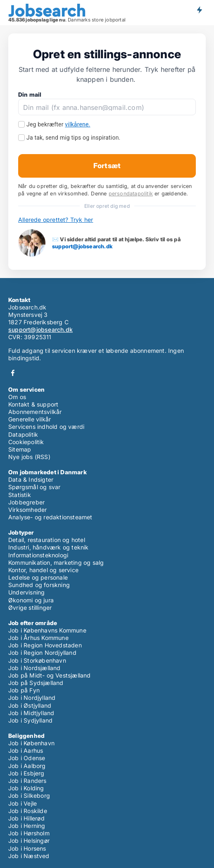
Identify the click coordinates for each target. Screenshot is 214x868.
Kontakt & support (33, 404)
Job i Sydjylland (30, 720)
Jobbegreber (26, 502)
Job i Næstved (29, 856)
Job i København (31, 743)
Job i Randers (27, 781)
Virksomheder (27, 510)
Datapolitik (23, 434)
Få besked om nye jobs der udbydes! (199, 10)
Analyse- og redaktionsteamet (50, 517)
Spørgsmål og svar (34, 487)
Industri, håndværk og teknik (49, 547)
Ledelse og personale (38, 577)
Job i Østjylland (30, 705)
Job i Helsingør (29, 841)
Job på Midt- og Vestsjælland (50, 675)
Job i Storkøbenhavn (37, 660)
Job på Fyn (24, 690)
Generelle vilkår (30, 419)
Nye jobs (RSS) (29, 457)
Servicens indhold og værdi (46, 427)
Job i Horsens (27, 848)
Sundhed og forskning (39, 585)
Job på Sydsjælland (36, 683)
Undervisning (26, 592)
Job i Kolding (26, 788)
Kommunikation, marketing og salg (56, 562)
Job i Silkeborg (29, 795)
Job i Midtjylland (31, 713)
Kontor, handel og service (43, 570)
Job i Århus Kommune (38, 638)
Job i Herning (27, 826)
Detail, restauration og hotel (47, 540)
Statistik (20, 495)
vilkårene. (77, 124)
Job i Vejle (23, 803)
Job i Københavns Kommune (47, 630)
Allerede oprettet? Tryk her (56, 220)
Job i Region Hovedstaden (45, 645)
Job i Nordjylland (32, 698)
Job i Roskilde (28, 811)
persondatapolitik (131, 194)
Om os (17, 397)
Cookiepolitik (26, 442)
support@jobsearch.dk (82, 246)
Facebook (13, 373)
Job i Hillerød (26, 818)
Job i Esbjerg (26, 773)
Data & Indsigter (31, 479)
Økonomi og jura (31, 600)
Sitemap (20, 449)
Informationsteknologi (38, 555)
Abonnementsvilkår (35, 412)
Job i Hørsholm (29, 833)
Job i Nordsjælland (34, 668)
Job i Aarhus (26, 750)
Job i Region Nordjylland (42, 653)
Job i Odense (27, 758)
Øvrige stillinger (30, 608)
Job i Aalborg (27, 766)
